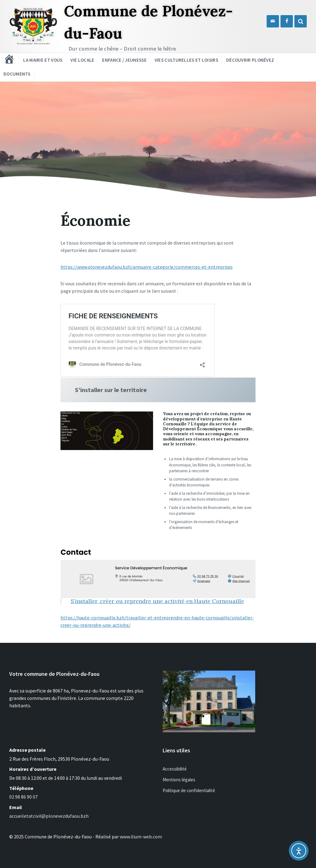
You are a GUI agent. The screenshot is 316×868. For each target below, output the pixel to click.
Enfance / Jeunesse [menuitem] (124, 60)
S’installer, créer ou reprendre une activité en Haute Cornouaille (157, 601)
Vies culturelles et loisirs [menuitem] (186, 60)
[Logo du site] (33, 43)
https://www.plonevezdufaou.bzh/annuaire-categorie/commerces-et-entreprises (147, 267)
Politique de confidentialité (189, 790)
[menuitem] (9, 59)
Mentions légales (179, 780)
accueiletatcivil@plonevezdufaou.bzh (49, 816)
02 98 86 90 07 (23, 797)
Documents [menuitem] (17, 74)
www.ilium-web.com (141, 837)
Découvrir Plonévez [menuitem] (250, 60)
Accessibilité (175, 769)
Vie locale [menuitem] (82, 60)
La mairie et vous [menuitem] (43, 60)
